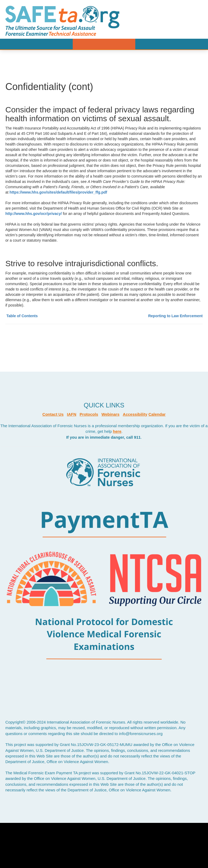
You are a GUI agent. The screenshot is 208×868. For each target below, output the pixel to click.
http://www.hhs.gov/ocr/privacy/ (34, 214)
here (117, 431)
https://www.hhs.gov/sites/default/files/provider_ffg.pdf (58, 192)
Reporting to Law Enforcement (175, 316)
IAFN (72, 414)
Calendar (157, 414)
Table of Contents (22, 316)
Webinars (111, 414)
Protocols (89, 414)
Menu (104, 44)
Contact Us (53, 414)
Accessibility (135, 414)
